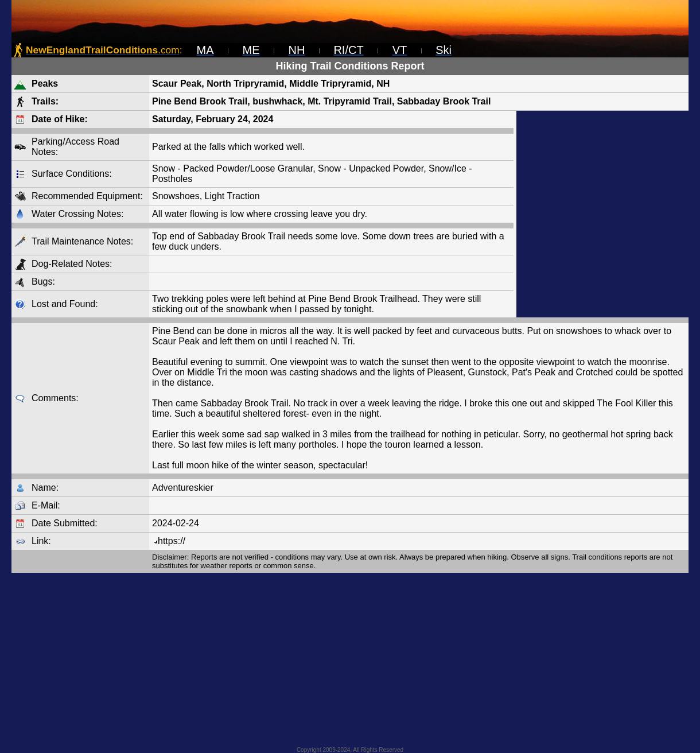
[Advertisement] (602, 214)
